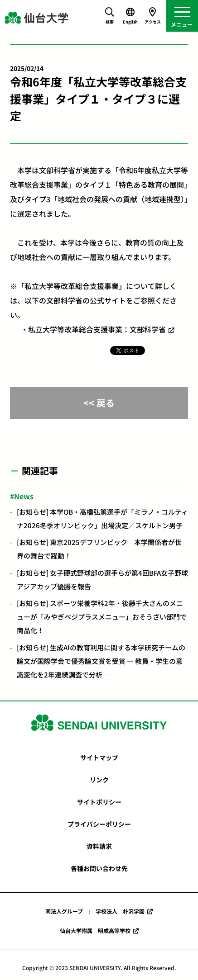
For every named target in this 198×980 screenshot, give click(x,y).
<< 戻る (99, 403)
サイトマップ (99, 757)
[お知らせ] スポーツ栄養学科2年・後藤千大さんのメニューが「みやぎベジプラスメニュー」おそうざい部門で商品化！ (102, 617)
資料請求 (99, 846)
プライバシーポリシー (99, 824)
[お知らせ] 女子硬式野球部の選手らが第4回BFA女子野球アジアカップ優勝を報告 (102, 580)
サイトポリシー (99, 802)
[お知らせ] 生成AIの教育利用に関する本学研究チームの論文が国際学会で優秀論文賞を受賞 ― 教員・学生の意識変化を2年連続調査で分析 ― (101, 661)
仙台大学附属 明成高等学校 (95, 930)
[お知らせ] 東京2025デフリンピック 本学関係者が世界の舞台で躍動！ (99, 549)
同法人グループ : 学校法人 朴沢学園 (95, 911)
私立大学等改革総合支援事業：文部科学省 (97, 329)
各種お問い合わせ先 (99, 868)
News (24, 496)
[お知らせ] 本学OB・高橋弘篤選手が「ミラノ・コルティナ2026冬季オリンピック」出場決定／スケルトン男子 (102, 518)
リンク (99, 780)
